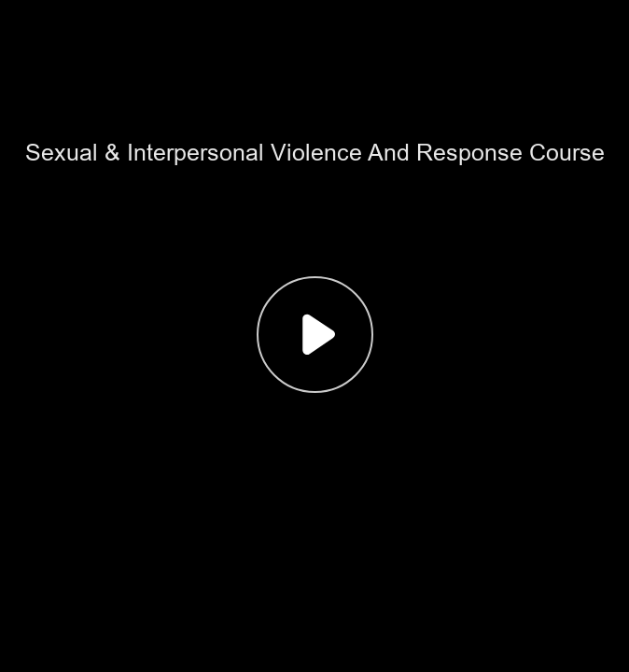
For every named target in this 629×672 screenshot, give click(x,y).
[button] (314, 336)
